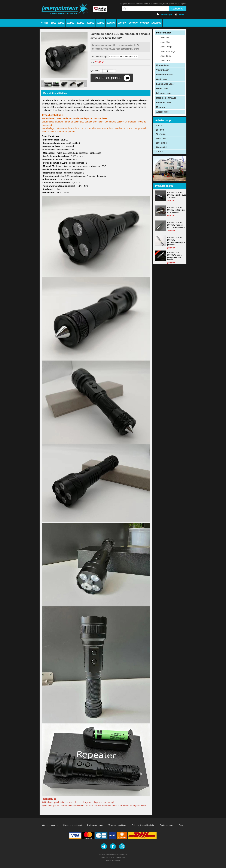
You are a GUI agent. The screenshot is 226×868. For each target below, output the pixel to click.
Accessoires (162, 112)
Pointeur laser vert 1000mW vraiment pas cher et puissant (176, 225)
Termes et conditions (117, 825)
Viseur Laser (162, 70)
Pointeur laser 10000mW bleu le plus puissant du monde (175, 256)
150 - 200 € (161, 143)
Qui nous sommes (50, 825)
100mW (70, 23)
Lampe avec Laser (165, 84)
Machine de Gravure (166, 98)
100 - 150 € (161, 139)
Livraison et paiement (73, 825)
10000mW (156, 23)
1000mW (111, 23)
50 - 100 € (161, 134)
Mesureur (161, 107)
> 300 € (160, 152)
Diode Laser (162, 89)
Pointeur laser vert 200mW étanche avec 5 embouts (177, 195)
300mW (90, 23)
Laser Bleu (165, 42)
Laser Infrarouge (168, 51)
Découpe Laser (164, 93)
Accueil (45, 23)
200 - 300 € (161, 147)
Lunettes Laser (164, 103)
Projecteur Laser (164, 75)
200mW (80, 23)
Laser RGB (165, 61)
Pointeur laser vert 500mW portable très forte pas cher (176, 210)
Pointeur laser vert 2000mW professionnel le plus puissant (176, 241)
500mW (100, 23)
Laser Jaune (166, 56)
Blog (181, 825)
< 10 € (159, 125)
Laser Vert (165, 37)
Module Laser (163, 65)
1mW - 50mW (57, 23)
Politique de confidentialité (143, 825)
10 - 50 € (160, 130)
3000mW (133, 23)
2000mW (122, 23)
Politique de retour (95, 825)
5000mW (145, 23)
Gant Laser (162, 79)
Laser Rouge (166, 47)
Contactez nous (167, 825)
